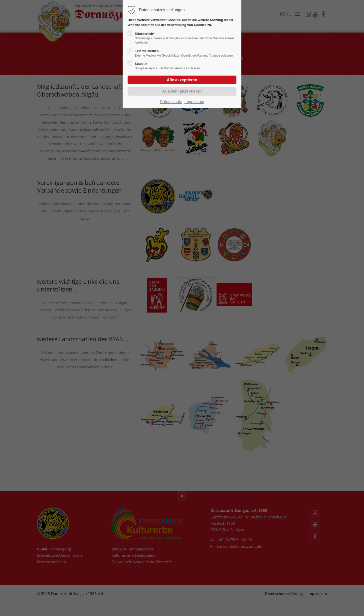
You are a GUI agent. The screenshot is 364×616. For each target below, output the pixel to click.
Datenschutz (171, 102)
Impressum (194, 102)
